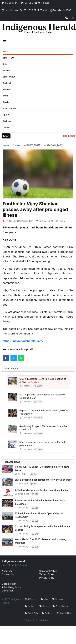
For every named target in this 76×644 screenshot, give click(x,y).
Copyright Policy (48, 571)
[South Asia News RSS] (31, 613)
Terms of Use (47, 574)
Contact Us (8, 574)
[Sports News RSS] (44, 606)
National (7, 89)
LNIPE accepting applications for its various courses (43, 480)
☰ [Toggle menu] (5, 42)
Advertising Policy (12, 587)
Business (7, 121)
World (6, 96)
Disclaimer (8, 591)
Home (5, 51)
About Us (7, 571)
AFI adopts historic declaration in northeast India (41, 490)
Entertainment (9, 108)
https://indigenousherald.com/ (23, 341)
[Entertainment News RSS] (60, 606)
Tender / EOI (8, 58)
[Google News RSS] (65, 613)
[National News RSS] (30, 606)
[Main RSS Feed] (45, 599)
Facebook (30, 620)
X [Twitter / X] (37, 620)
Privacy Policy (47, 578)
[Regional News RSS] (58, 599)
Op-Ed (6, 115)
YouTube (43, 620)
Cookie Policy (9, 584)
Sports (6, 102)
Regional (7, 83)
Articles (6, 70)
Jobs (5, 64)
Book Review (9, 77)
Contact (6, 127)
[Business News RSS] (47, 613)
